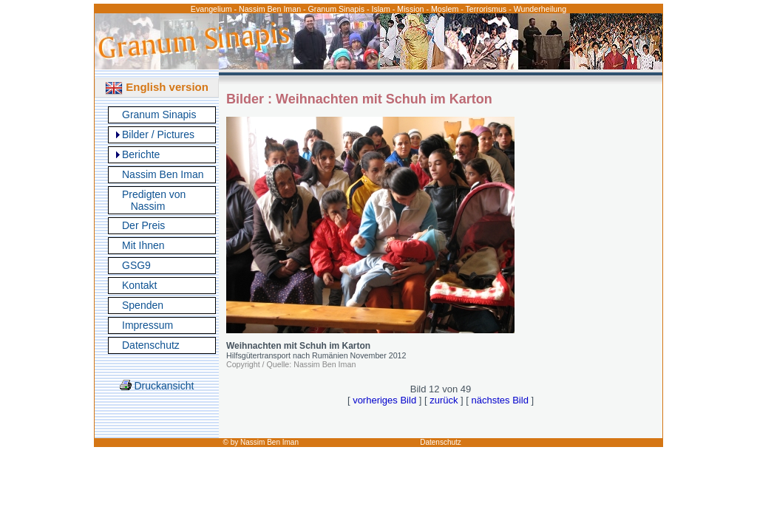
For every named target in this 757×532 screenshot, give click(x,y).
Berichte (141, 154)
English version (157, 87)
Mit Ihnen (143, 245)
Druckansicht (157, 386)
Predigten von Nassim (154, 200)
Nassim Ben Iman (163, 174)
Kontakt (139, 285)
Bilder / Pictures (158, 134)
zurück (444, 400)
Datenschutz (151, 345)
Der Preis (143, 225)
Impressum (147, 325)
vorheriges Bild (384, 400)
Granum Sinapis (159, 115)
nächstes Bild (500, 400)
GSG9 (136, 265)
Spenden (143, 305)
